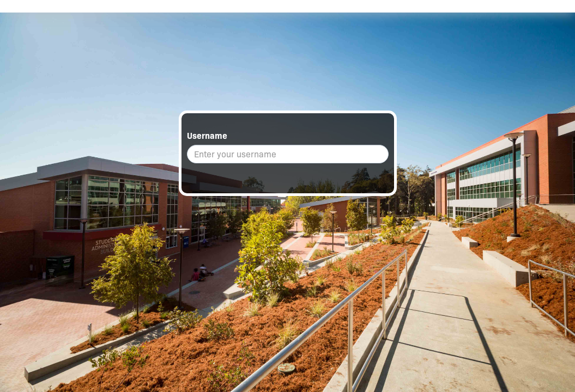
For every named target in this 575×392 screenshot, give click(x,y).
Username (207, 136)
